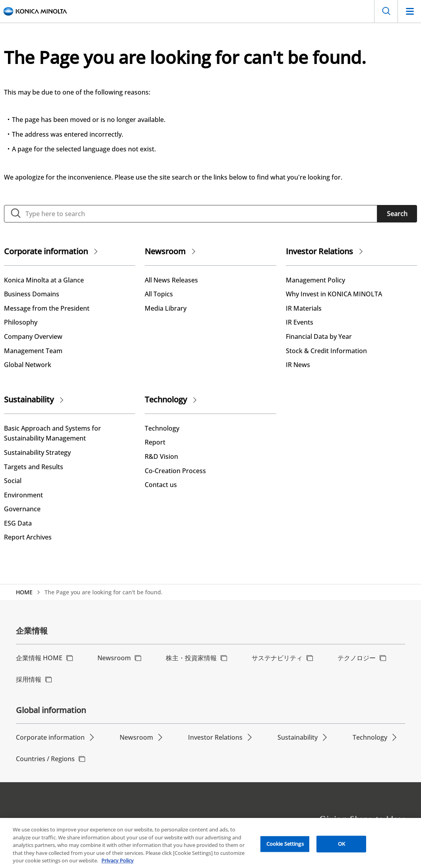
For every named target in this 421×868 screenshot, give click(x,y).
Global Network (28, 365)
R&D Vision (161, 456)
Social (13, 481)
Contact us (161, 485)
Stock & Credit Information (326, 351)
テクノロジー (357, 658)
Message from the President (47, 308)
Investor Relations (319, 251)
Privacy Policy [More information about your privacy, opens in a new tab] (117, 863)
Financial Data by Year (319, 336)
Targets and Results (34, 467)
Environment (23, 495)
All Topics (159, 294)
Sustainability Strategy (37, 452)
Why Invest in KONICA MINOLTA (334, 294)
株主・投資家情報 (191, 658)
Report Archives (28, 537)
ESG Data (18, 523)
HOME (24, 592)
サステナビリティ (277, 658)
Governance (22, 509)
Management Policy (315, 280)
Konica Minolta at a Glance (44, 280)
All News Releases (171, 280)
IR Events (300, 322)
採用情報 (29, 679)
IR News (298, 365)
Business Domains (32, 294)
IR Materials (304, 308)
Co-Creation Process (175, 471)
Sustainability (29, 399)
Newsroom (165, 251)
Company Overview (33, 336)
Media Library (166, 308)
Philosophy (21, 322)
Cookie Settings (285, 846)
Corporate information (46, 251)
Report (155, 442)
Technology (166, 399)
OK (341, 846)
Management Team (33, 351)
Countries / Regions (45, 759)
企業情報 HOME (39, 658)
